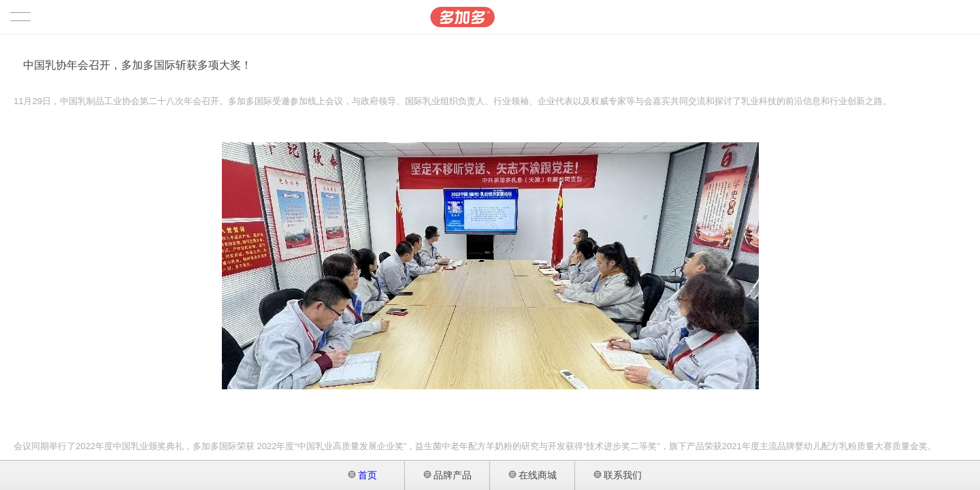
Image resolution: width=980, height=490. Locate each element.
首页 (363, 475)
